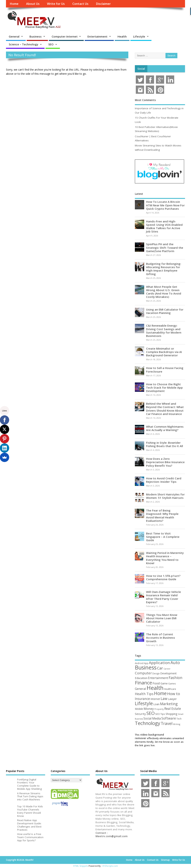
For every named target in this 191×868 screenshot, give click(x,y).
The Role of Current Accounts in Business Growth (161, 638)
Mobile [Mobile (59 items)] (139, 709)
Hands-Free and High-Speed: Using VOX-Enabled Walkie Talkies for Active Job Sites (164, 226)
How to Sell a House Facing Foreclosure (165, 370)
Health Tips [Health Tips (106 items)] (144, 694)
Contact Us (80, 4)
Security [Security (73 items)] (140, 714)
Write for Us (56, 4)
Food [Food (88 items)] (156, 683)
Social (141, 69)
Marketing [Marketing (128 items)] (169, 704)
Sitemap (165, 860)
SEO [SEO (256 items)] (151, 713)
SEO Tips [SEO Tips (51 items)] (160, 714)
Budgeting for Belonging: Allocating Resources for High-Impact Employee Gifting (164, 269)
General (14, 36)
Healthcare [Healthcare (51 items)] (170, 689)
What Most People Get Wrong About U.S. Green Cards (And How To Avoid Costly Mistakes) (164, 292)
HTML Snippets (81, 866)
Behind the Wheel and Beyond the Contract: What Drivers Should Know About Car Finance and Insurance (165, 409)
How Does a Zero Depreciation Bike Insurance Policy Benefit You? (165, 462)
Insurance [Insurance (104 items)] (142, 699)
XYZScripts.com (110, 866)
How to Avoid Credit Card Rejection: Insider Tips (164, 480)
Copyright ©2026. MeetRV (20, 860)
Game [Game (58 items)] (164, 683)
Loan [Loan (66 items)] (156, 704)
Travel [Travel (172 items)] (167, 723)
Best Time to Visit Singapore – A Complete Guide (163, 537)
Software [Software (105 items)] (169, 718)
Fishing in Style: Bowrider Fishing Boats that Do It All (165, 444)
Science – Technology (24, 44)
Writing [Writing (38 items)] (177, 724)
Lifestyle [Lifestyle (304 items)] (144, 703)
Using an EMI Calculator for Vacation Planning (165, 311)
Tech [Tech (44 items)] (179, 719)
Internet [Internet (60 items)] (155, 699)
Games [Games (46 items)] (172, 684)
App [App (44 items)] (146, 663)
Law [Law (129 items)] (164, 699)
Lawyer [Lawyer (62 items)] (172, 699)
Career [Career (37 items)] (167, 669)
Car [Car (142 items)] (160, 668)
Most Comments (145, 100)
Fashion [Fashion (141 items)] (176, 678)
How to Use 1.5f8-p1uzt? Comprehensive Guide (163, 577)
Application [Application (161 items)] (159, 663)
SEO (51, 44)
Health (122, 36)
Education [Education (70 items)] (141, 678)
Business (36, 36)
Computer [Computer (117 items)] (143, 673)
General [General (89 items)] (140, 689)
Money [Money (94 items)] (149, 709)
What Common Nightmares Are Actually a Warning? (165, 428)
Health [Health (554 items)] (155, 688)
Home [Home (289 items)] (160, 693)
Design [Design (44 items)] (156, 673)
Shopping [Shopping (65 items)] (172, 714)
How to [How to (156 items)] (174, 694)
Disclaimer (103, 4)
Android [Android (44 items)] (139, 663)
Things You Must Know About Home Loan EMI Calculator (162, 618)
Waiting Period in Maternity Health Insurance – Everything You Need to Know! (165, 558)
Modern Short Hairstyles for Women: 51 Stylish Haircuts (165, 496)
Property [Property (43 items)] (159, 709)
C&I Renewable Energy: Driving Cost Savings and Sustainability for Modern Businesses (164, 331)
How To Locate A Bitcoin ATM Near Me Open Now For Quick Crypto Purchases (165, 205)
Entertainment (97, 36)
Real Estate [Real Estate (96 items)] (173, 709)
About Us (33, 4)
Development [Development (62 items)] (168, 673)
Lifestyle (139, 36)
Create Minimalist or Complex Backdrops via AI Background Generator (164, 352)
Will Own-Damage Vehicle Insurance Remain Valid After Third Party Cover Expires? (163, 597)
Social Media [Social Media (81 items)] (152, 718)
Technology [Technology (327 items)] (148, 723)
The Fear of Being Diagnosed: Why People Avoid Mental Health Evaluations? (162, 516)
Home (14, 4)
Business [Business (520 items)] (146, 667)
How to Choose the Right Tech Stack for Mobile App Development (164, 387)
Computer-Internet (65, 36)
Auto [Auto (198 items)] (175, 662)
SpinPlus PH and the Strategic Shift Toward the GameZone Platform (165, 247)
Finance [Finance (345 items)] (143, 683)
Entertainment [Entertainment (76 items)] (158, 678)
